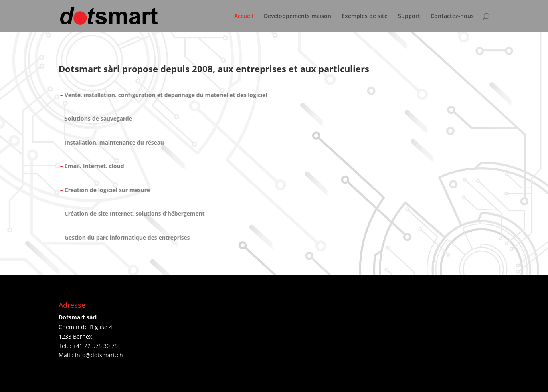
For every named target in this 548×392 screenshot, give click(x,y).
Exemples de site (365, 16)
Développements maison (298, 16)
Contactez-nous (452, 16)
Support (409, 16)
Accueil (244, 16)
